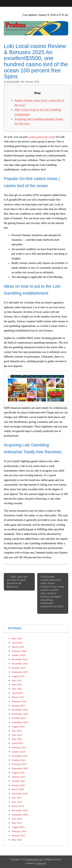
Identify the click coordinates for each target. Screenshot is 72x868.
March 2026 (18, 647)
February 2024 (19, 747)
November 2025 (20, 664)
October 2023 (19, 760)
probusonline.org (35, 860)
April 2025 (17, 693)
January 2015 (18, 835)
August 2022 (18, 773)
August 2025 (18, 676)
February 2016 (19, 831)
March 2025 (18, 697)
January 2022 (18, 777)
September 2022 (20, 768)
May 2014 (17, 840)
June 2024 (17, 735)
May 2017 (17, 823)
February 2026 (19, 651)
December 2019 (20, 793)
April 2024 (17, 743)
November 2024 (20, 714)
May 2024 (17, 739)
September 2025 (20, 672)
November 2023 (20, 756)
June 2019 (17, 802)
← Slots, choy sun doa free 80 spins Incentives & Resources (17, 582)
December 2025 (20, 659)
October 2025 (19, 668)
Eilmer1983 (13, 82)
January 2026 (18, 655)
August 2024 (18, 726)
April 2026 (17, 643)
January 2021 (18, 785)
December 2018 (20, 810)
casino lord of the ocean (42, 137)
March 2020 (18, 789)
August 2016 (18, 827)
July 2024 (17, 731)
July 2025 (17, 680)
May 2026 (17, 638)
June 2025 (17, 684)
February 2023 (19, 764)
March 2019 (18, 806)
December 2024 (20, 710)
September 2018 (20, 815)
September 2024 (20, 722)
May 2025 (17, 689)
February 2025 (19, 701)
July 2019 (17, 798)
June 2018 (17, 819)
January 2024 (18, 752)
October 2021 (19, 781)
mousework (41, 863)
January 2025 (18, 706)
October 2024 (19, 718)
